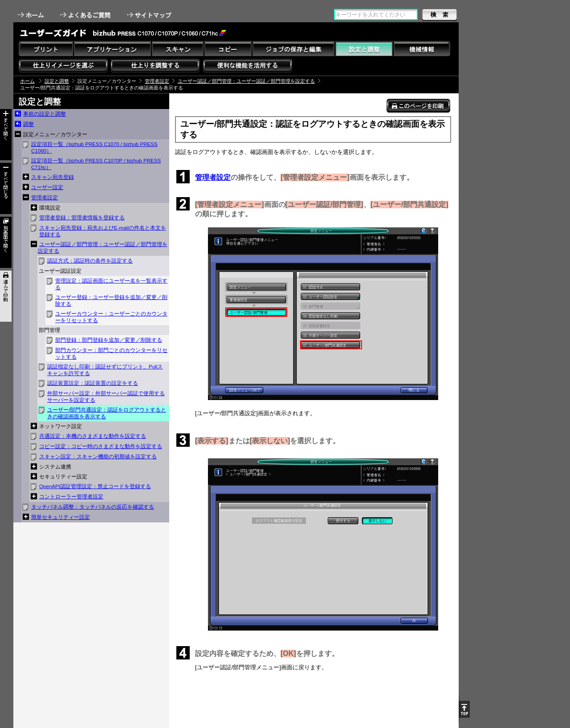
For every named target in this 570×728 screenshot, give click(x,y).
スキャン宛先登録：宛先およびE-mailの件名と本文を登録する (103, 231)
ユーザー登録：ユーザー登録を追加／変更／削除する (111, 301)
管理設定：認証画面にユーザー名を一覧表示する (111, 284)
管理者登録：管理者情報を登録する (82, 218)
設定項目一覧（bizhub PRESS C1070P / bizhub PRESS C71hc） (96, 164)
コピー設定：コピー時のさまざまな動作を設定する (101, 446)
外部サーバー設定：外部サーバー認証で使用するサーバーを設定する (106, 397)
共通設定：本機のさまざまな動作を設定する (93, 436)
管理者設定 (157, 81)
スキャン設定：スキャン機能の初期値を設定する (98, 457)
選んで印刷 (6, 296)
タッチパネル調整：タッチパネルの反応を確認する (93, 507)
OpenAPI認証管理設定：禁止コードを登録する (95, 486)
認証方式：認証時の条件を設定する (90, 261)
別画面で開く (6, 242)
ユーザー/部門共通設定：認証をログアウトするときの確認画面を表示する (107, 413)
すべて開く (6, 135)
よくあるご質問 (86, 15)
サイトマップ (150, 15)
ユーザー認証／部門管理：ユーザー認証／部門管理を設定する (246, 81)
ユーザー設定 (47, 187)
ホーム (32, 15)
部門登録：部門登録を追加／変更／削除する (109, 340)
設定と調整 (57, 81)
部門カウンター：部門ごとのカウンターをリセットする (111, 354)
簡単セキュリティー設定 (61, 517)
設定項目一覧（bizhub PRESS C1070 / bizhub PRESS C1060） (94, 148)
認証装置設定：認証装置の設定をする (93, 383)
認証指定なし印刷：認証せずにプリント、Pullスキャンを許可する (105, 370)
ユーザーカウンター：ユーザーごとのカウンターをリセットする (111, 317)
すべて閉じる (6, 188)
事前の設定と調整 (45, 114)
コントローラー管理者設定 (71, 497)
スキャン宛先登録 (53, 177)
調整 (28, 124)
